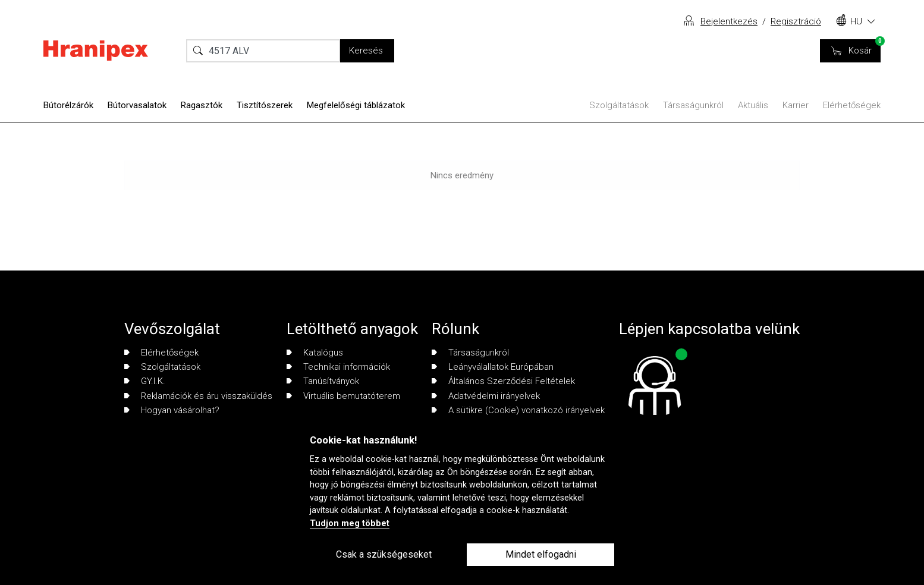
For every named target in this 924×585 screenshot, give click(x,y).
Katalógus (315, 353)
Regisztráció (796, 21)
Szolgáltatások (619, 105)
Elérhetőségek (852, 105)
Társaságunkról (693, 105)
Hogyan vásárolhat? (172, 410)
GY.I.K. (145, 381)
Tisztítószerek (265, 105)
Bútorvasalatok (137, 105)
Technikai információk (338, 367)
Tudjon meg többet (350, 523)
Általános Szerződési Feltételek (503, 381)
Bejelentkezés (729, 21)
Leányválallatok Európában (493, 367)
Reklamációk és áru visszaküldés (198, 396)
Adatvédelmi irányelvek (486, 396)
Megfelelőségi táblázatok (356, 105)
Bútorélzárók (68, 105)
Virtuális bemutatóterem (343, 396)
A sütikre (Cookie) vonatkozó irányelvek (518, 410)
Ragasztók (202, 105)
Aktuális (753, 105)
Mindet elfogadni (541, 554)
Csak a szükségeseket (384, 554)
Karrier (796, 105)
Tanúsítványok (323, 381)
